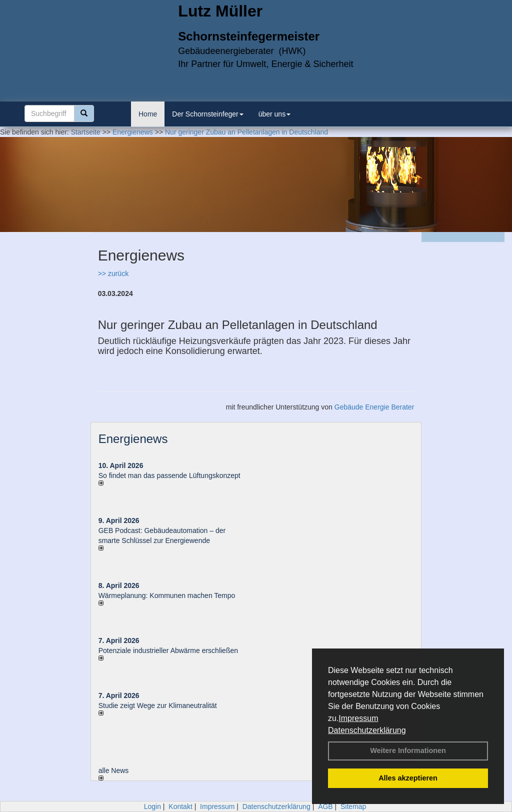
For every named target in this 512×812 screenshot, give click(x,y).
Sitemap (353, 806)
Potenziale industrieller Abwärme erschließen (168, 650)
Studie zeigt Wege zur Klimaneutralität (158, 705)
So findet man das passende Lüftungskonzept (169, 475)
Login (152, 806)
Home (148, 114)
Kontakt (180, 806)
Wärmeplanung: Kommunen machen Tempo (167, 595)
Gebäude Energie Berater (374, 407)
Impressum (358, 718)
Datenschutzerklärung (367, 730)
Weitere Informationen (408, 750)
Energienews (133, 439)
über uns (274, 114)
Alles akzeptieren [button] (408, 778)
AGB (325, 806)
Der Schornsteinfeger (207, 114)
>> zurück (113, 273)
